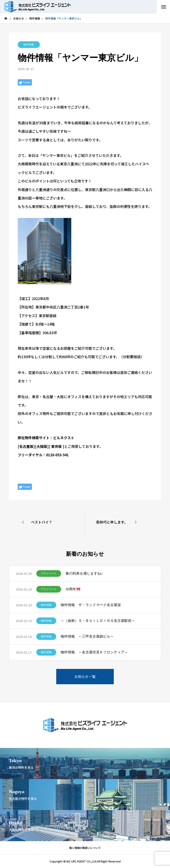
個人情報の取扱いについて (85, 848)
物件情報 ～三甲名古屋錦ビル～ (87, 636)
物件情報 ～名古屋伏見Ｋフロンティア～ (94, 652)
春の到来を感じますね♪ (84, 573)
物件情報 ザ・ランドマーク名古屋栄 (91, 605)
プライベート (49, 573)
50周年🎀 (73, 589)
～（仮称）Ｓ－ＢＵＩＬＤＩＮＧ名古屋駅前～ (98, 621)
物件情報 (29, 45)
